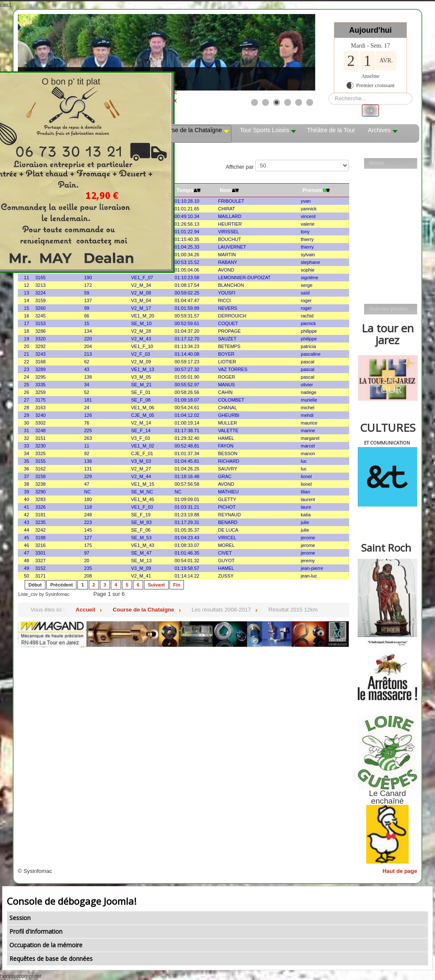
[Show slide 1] (254, 102)
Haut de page (400, 871)
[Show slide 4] (288, 102)
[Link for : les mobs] (167, 52)
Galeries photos (388, 309)
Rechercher (329, 93)
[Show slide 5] (299, 102)
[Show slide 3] (277, 102)
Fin (177, 585)
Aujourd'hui (370, 30)
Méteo (377, 163)
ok (370, 110)
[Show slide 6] (310, 102)
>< (207, 89)
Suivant (156, 585)
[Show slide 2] (266, 102)
